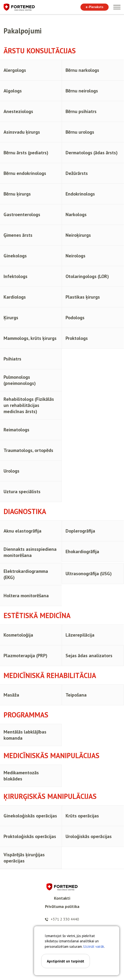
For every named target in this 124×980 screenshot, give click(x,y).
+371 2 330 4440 (65, 919)
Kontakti (62, 898)
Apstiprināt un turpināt (66, 961)
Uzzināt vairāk (94, 946)
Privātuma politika (62, 906)
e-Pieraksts (95, 7)
